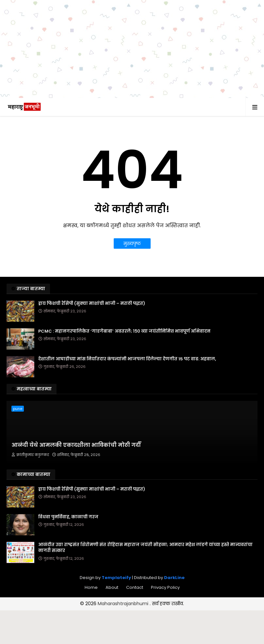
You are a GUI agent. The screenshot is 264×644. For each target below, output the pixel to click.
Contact (135, 587)
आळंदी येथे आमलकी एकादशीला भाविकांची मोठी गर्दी (76, 445)
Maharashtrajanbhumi (124, 604)
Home (91, 587)
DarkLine (174, 578)
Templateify (116, 578)
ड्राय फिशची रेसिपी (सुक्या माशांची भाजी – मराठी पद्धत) (92, 304)
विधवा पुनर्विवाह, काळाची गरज (68, 517)
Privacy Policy (165, 587)
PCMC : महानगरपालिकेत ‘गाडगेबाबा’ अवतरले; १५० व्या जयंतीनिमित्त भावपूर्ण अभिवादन (124, 331)
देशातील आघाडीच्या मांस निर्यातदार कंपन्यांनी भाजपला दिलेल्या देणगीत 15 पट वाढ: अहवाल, (127, 359)
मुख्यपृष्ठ (132, 243)
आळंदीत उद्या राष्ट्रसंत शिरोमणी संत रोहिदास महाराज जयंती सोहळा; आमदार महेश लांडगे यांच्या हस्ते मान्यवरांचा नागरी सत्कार (145, 548)
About (112, 587)
